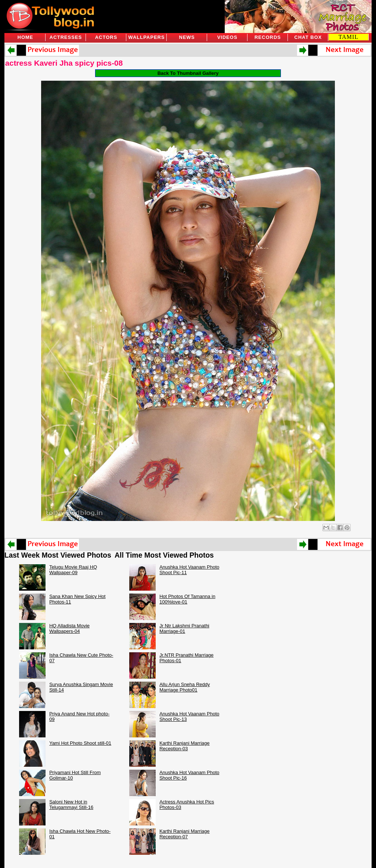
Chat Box (308, 37)
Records (268, 37)
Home (26, 37)
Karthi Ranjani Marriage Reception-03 (185, 746)
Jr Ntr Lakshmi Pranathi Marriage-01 (184, 628)
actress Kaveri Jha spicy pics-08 (64, 63)
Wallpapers (146, 37)
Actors (106, 37)
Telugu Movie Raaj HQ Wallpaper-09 (73, 570)
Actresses (66, 37)
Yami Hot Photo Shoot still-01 (80, 743)
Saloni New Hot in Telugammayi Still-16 (71, 805)
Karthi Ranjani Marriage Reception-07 (185, 834)
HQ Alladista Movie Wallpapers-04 (69, 628)
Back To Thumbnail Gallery (188, 73)
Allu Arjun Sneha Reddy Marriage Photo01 (185, 687)
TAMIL (348, 37)
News (187, 37)
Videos (227, 37)
